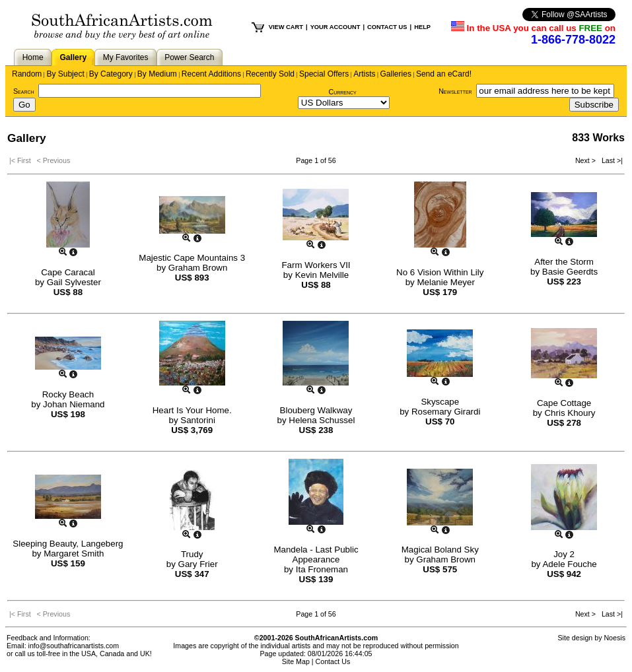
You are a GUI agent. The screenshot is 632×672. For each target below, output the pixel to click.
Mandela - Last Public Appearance (316, 554)
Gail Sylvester (74, 282)
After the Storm (564, 262)
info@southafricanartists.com (74, 646)
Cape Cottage (564, 403)
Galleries (396, 74)
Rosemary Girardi (446, 412)
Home (33, 57)
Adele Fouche (569, 564)
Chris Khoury (570, 413)
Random (27, 74)
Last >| (610, 160)
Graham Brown (198, 268)
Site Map (296, 661)
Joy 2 (564, 554)
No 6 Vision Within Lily (440, 272)
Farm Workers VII (316, 265)
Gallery (73, 57)
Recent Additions (211, 74)
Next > (586, 160)
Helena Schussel (322, 420)
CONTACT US (387, 27)
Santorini (198, 420)
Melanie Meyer (445, 282)
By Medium (157, 74)
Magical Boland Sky (440, 550)
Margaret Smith (74, 554)
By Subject (65, 74)
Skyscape (440, 402)
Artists (364, 74)
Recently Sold (270, 74)
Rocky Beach (68, 394)
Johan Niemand (74, 404)
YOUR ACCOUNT (335, 27)
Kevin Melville (322, 275)
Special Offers (324, 74)
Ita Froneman (322, 569)
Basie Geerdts (570, 272)
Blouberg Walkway (316, 410)
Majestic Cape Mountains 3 (192, 258)
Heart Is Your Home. (192, 410)
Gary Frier (198, 564)
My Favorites (126, 57)
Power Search (189, 57)
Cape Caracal (68, 272)
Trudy (192, 554)
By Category (111, 74)
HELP (422, 27)
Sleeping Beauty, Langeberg (68, 544)
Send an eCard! (444, 74)
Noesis (614, 638)
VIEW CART (286, 27)
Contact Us (333, 661)
